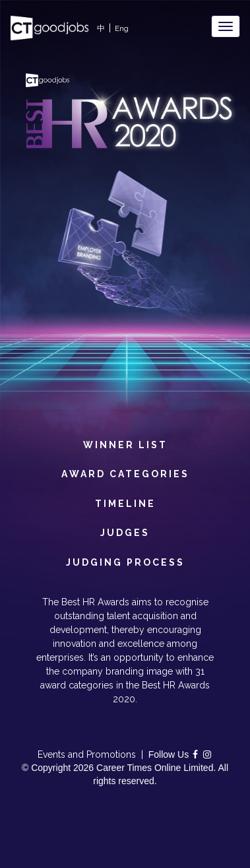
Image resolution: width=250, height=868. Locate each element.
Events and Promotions (87, 754)
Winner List (125, 444)
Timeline (125, 502)
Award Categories (125, 473)
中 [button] (101, 28)
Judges (125, 531)
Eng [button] (122, 28)
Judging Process (125, 561)
